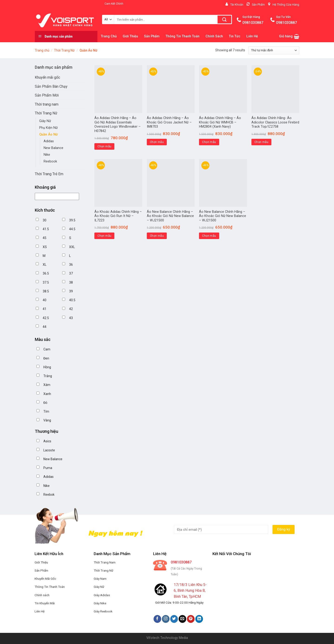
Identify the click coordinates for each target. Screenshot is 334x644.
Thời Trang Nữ (64, 50)
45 (45, 238)
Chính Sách (214, 36)
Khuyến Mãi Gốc (45, 579)
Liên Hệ (252, 36)
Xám (47, 385)
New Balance (53, 148)
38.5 (46, 291)
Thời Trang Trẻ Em (49, 174)
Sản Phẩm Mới (47, 95)
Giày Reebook (103, 611)
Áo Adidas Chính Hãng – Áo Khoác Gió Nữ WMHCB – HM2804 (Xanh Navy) (220, 122)
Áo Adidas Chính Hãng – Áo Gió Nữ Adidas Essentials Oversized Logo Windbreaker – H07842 (117, 125)
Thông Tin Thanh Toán (183, 36)
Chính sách (42, 595)
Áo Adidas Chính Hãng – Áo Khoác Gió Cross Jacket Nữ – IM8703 (169, 122)
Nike (47, 155)
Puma (48, 468)
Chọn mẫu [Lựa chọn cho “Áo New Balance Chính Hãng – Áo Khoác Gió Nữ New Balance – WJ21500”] (209, 236)
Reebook (50, 161)
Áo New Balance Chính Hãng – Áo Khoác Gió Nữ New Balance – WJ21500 (170, 216)
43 (71, 318)
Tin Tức (235, 36)
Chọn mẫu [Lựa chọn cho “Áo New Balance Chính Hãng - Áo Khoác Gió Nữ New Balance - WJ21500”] (157, 236)
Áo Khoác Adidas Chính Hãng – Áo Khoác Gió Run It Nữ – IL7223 (118, 216)
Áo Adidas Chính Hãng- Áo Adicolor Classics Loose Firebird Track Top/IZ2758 (275, 122)
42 (71, 309)
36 (71, 265)
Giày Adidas (102, 595)
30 (45, 220)
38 (71, 282)
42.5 (46, 318)
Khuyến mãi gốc (47, 77)
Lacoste (49, 450)
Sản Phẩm (152, 36)
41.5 (46, 229)
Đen (46, 358)
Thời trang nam (47, 104)
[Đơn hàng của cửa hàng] (274, 50)
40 (45, 300)
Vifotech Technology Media (167, 638)
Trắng (48, 376)
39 (71, 291)
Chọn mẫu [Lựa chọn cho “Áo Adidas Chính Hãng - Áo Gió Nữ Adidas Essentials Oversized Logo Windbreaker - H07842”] (104, 146)
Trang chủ (42, 50)
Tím (46, 411)
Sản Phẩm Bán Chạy (51, 86)
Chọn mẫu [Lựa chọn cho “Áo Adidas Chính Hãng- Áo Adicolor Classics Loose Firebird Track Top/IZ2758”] (261, 142)
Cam (47, 349)
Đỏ (45, 403)
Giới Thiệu (130, 36)
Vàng (47, 420)
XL (45, 265)
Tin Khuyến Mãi (45, 603)
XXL (72, 247)
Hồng (47, 367)
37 (71, 273)
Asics (47, 441)
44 (45, 327)
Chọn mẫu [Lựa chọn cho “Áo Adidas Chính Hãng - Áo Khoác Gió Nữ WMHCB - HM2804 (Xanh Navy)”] (209, 142)
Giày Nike (100, 603)
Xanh (47, 394)
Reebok (49, 495)
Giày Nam (100, 579)
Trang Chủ (109, 36)
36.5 (46, 273)
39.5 (72, 220)
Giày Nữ (45, 121)
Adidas (49, 141)
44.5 (72, 229)
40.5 (72, 300)
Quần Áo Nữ (48, 134)
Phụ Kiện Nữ (48, 128)
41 (45, 309)
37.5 (46, 282)
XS (45, 247)
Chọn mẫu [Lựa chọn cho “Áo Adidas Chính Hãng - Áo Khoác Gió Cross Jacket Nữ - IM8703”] (157, 142)
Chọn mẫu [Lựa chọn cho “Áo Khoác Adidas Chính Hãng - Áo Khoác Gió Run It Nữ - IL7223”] (104, 236)
